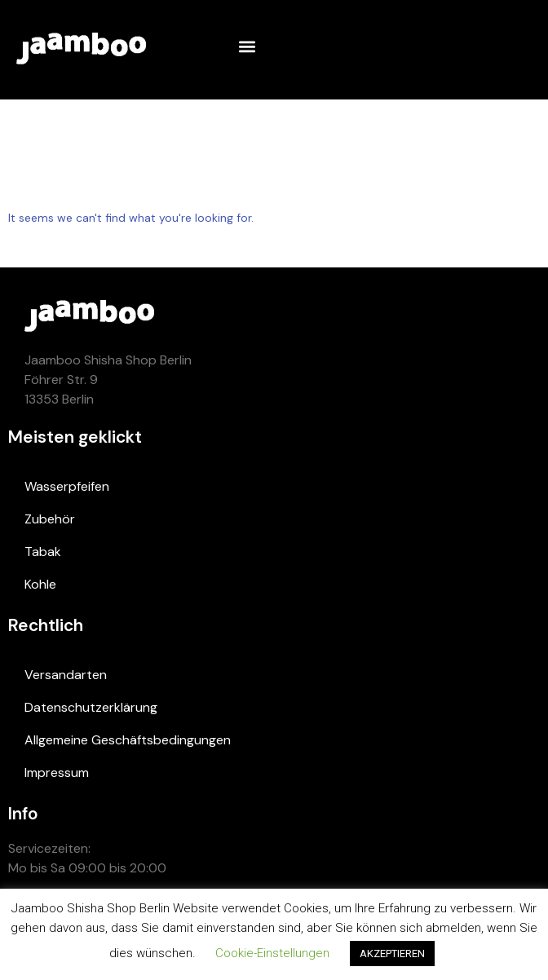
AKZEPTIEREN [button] (392, 954)
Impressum (57, 773)
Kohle (40, 584)
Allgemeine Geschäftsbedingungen (128, 740)
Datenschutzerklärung (91, 707)
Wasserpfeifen (67, 486)
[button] (247, 46)
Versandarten (66, 675)
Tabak (43, 552)
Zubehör (50, 519)
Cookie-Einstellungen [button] (272, 953)
